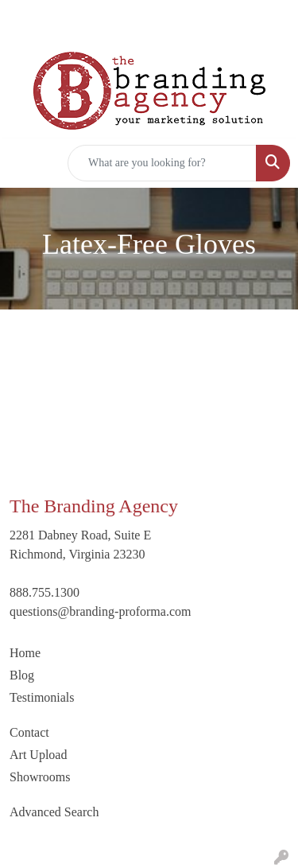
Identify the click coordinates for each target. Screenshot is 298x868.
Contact (29, 732)
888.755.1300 (45, 592)
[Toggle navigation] (25, 163)
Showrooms (40, 777)
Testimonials (42, 697)
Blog (22, 675)
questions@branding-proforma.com (100, 611)
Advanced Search (54, 812)
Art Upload (38, 755)
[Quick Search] (162, 163)
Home (25, 653)
